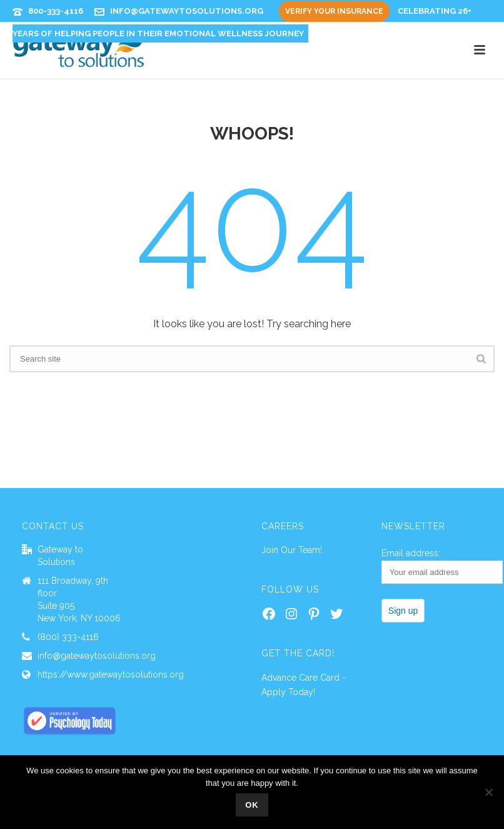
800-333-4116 (56, 11)
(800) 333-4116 (68, 637)
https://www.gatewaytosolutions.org (111, 674)
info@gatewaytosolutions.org (187, 11)
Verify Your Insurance (334, 11)
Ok (252, 805)
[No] (488, 792)
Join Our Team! (292, 550)
